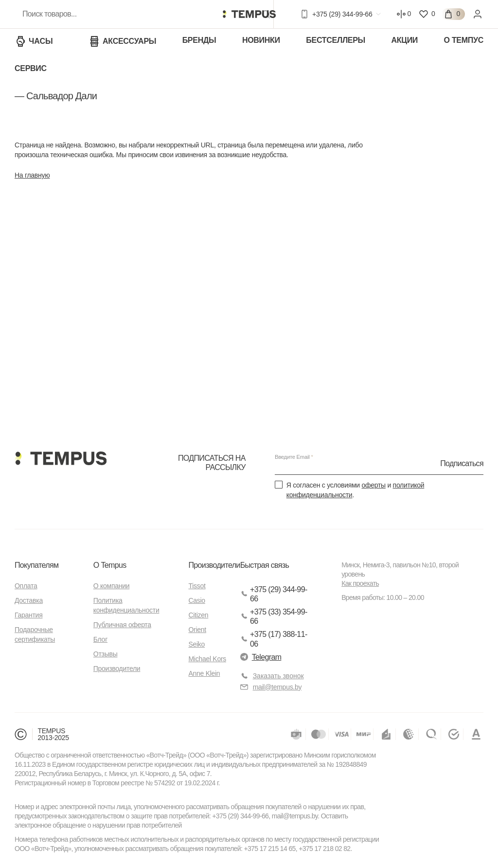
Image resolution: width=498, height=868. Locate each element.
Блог (100, 639)
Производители (117, 669)
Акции (404, 40)
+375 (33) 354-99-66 (274, 616)
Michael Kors (207, 659)
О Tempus (110, 565)
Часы (34, 41)
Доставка (29, 600)
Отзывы (106, 654)
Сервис (31, 68)
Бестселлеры (336, 40)
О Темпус (464, 40)
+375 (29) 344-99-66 (274, 594)
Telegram (261, 657)
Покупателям (36, 565)
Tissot (197, 586)
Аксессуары (122, 41)
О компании (111, 586)
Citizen (198, 615)
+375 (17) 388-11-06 (274, 639)
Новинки (261, 40)
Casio (196, 600)
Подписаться (462, 463)
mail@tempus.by (271, 687)
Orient (197, 630)
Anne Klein (204, 673)
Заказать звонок (278, 676)
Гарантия (28, 615)
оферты (373, 485)
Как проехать (360, 583)
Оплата (26, 586)
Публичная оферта (122, 625)
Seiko (196, 644)
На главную (32, 175)
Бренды (199, 40)
